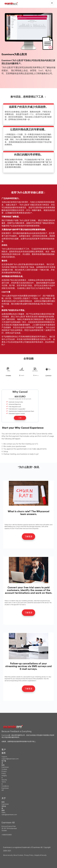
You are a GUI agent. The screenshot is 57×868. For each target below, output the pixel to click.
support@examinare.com (10, 759)
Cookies (4, 769)
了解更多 (28, 537)
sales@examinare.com (9, 815)
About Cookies (18, 855)
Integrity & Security (40, 855)
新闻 (3, 810)
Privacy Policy (29, 855)
